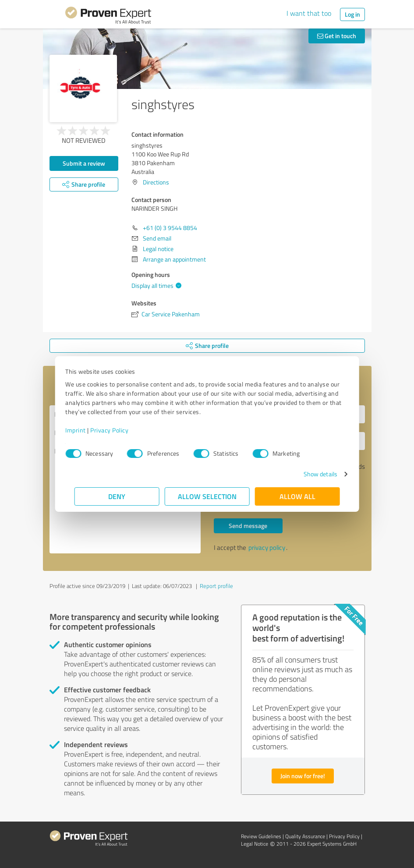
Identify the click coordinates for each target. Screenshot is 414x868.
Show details (311, 474)
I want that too (309, 13)
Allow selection (207, 496)
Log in (352, 14)
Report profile (216, 586)
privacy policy (267, 547)
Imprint (85, 430)
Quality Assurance (305, 836)
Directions (156, 182)
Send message (248, 526)
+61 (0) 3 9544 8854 (170, 228)
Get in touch (337, 36)
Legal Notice (255, 844)
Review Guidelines (261, 836)
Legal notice (158, 249)
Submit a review (84, 163)
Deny (117, 496)
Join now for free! (303, 776)
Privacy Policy (119, 430)
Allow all (297, 496)
